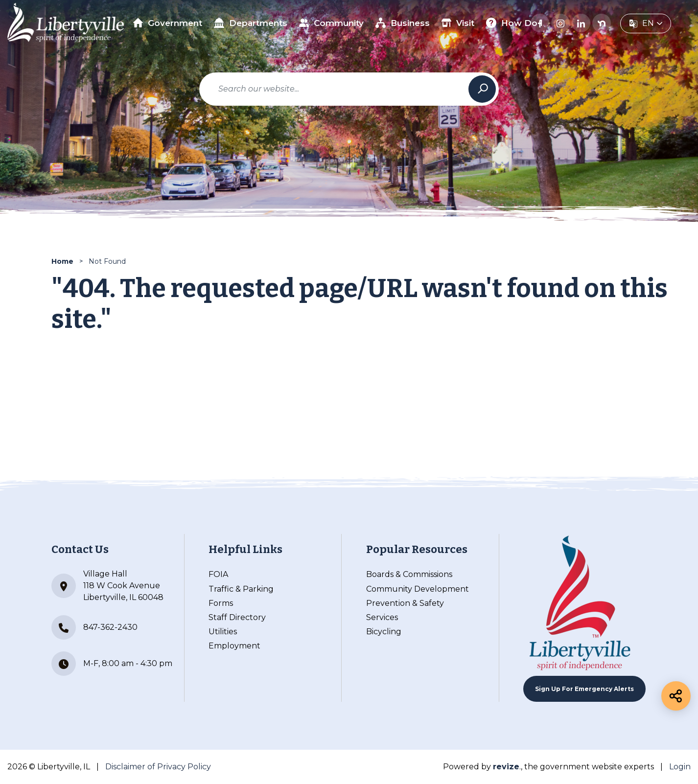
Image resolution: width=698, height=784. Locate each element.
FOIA (218, 574)
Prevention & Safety (405, 603)
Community (332, 23)
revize (506, 767)
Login (680, 767)
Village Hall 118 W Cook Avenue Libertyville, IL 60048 (107, 586)
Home (62, 261)
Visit (458, 23)
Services (382, 617)
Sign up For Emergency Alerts (584, 689)
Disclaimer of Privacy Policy (158, 767)
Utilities (223, 632)
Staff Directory (237, 617)
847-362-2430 (94, 627)
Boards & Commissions (409, 574)
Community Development (418, 589)
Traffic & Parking (241, 589)
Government (168, 23)
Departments (251, 23)
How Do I (514, 23)
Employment (234, 646)
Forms (221, 603)
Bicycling (384, 632)
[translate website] (646, 23)
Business (403, 23)
